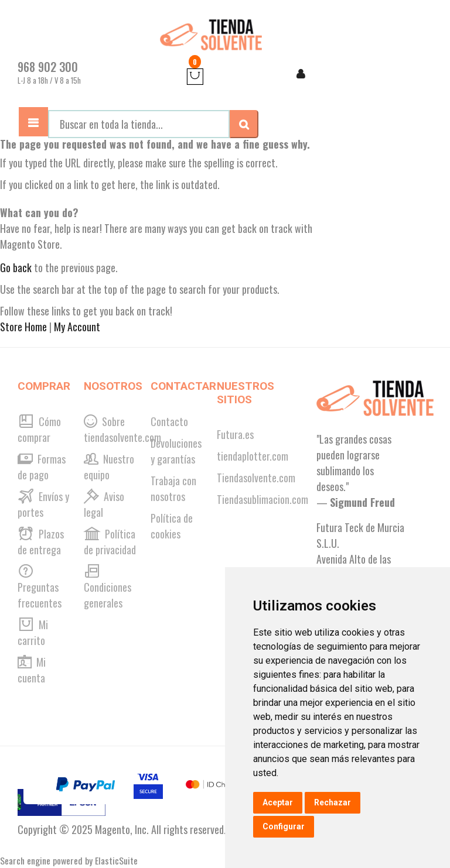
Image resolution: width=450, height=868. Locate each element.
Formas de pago (42, 467)
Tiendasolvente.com (256, 478)
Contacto (169, 421)
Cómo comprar (39, 429)
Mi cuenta (32, 670)
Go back (16, 267)
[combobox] (139, 124)
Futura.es (235, 434)
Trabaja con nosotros (173, 488)
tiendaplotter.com (253, 456)
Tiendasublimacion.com (262, 499)
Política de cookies (172, 526)
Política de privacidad (110, 542)
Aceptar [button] (278, 802)
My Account (77, 327)
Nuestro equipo (109, 467)
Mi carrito (33, 632)
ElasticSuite (116, 860)
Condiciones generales (108, 587)
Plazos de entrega (41, 542)
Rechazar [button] (333, 802)
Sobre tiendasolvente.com (122, 429)
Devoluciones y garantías (176, 451)
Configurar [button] (284, 826)
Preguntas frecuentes (40, 587)
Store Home (23, 327)
